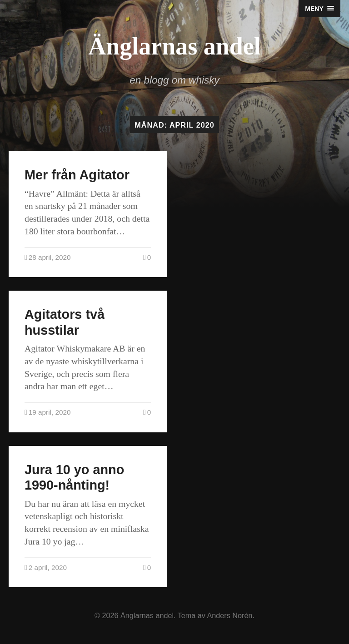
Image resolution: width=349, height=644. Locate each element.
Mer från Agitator (77, 175)
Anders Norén (230, 615)
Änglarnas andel (174, 46)
